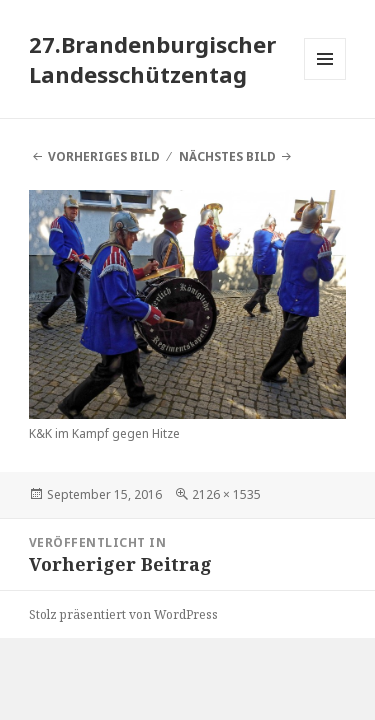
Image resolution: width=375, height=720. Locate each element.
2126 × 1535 (226, 494)
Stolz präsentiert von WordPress (123, 614)
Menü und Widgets (325, 79)
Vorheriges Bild (104, 156)
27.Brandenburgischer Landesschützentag (152, 59)
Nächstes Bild (227, 156)
